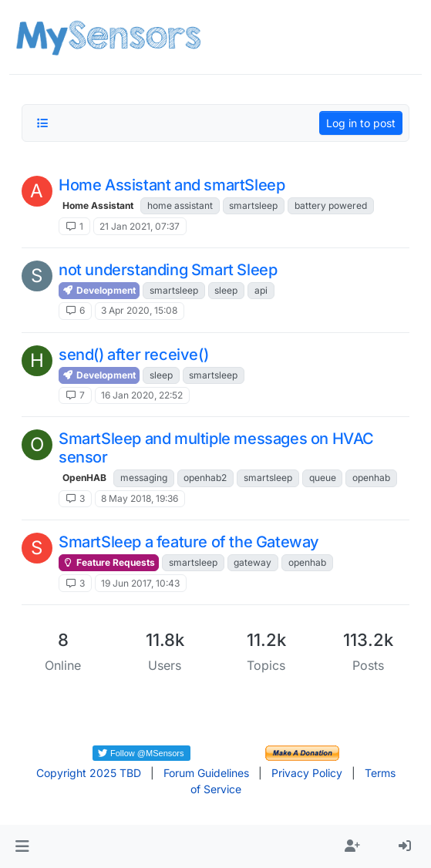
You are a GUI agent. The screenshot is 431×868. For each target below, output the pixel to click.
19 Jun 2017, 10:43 (140, 583)
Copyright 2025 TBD (89, 773)
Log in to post (361, 123)
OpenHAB (84, 478)
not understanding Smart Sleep (168, 270)
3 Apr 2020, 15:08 (139, 310)
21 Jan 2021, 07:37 (140, 226)
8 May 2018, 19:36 (140, 498)
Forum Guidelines (206, 773)
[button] (22, 846)
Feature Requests (109, 562)
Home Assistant (98, 205)
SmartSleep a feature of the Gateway (189, 542)
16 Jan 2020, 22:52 (142, 395)
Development (99, 290)
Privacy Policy (307, 773)
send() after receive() (133, 355)
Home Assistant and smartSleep (172, 185)
